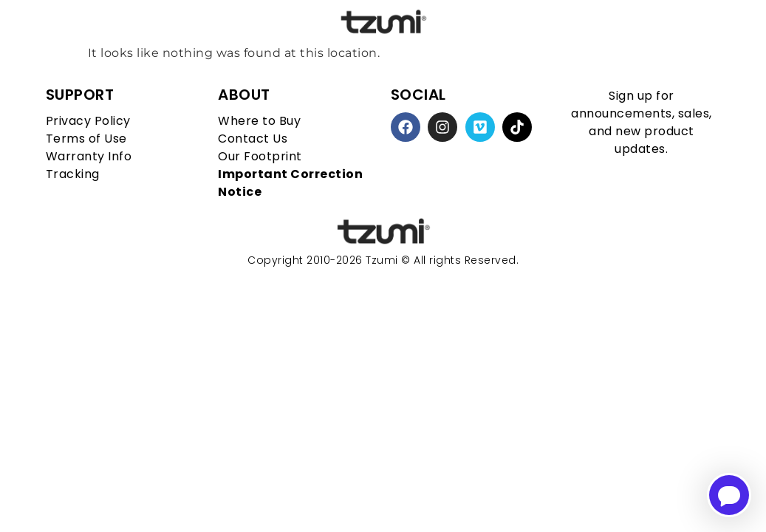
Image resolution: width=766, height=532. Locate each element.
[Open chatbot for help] (729, 495)
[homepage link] (383, 232)
